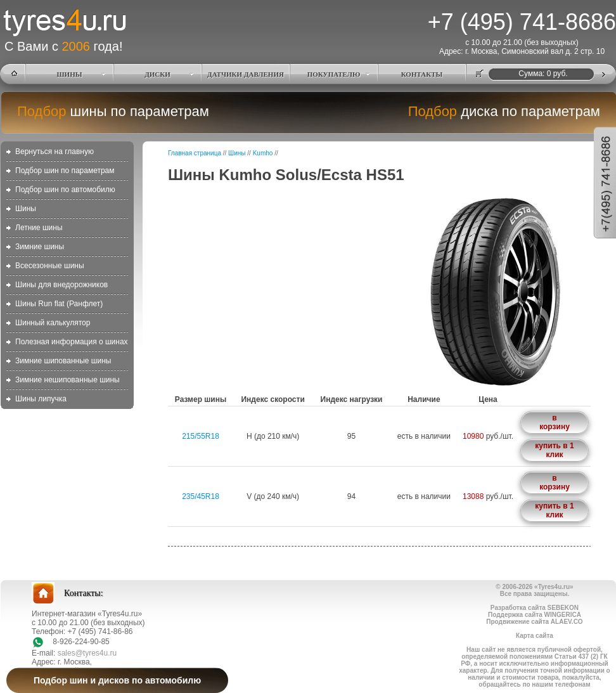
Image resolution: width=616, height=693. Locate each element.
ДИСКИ (157, 74)
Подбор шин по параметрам (65, 171)
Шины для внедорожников (61, 285)
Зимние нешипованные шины (67, 380)
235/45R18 (201, 496)
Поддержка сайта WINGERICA (535, 615)
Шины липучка (41, 399)
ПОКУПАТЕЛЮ (334, 74)
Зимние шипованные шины (63, 361)
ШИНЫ (70, 74)
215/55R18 (201, 436)
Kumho (263, 153)
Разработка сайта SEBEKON (535, 608)
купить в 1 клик (554, 450)
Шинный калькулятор (53, 323)
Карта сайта (535, 636)
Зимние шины (40, 247)
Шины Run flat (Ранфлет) (59, 304)
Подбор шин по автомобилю (65, 190)
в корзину (555, 422)
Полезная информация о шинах (72, 342)
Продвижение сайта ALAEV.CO (534, 622)
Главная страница (195, 153)
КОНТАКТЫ (422, 74)
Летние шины (39, 228)
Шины (26, 209)
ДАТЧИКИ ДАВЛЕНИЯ (246, 74)
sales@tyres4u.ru (87, 653)
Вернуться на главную (55, 152)
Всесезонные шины (50, 266)
